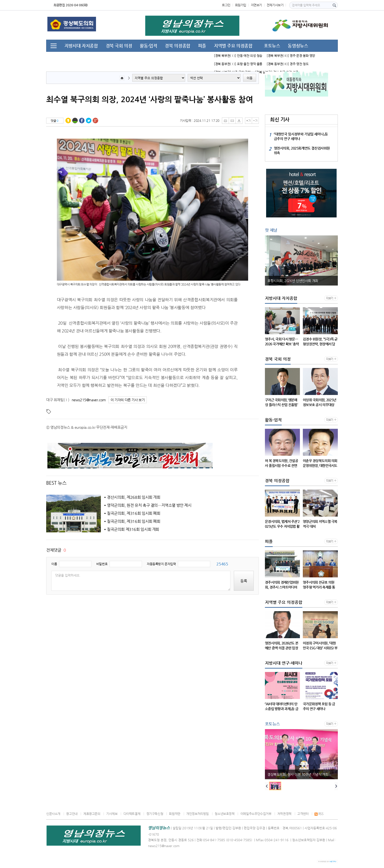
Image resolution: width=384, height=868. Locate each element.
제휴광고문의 (92, 814)
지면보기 (256, 5)
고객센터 (303, 814)
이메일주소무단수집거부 (256, 814)
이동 (250, 78)
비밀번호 (102, 564)
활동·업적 (148, 46)
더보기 (330, 298)
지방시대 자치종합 (81, 46)
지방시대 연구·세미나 (84, 57)
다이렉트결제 (132, 814)
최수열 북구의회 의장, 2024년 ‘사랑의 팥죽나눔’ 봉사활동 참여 (150, 99)
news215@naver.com (89, 400)
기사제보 (112, 814)
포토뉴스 (272, 46)
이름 (54, 564)
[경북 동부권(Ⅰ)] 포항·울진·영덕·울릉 (238, 64)
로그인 (226, 5)
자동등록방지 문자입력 (161, 564)
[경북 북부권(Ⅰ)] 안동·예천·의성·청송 (238, 56)
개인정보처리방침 (197, 814)
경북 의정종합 (177, 46)
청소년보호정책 (224, 814)
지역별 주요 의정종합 (233, 46)
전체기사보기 (275, 5)
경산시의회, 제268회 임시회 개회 (134, 497)
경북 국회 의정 (119, 46)
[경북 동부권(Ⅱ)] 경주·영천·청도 (288, 64)
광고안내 (72, 814)
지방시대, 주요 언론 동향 (133, 57)
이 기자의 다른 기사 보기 (128, 400)
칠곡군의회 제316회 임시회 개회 (133, 529)
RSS (319, 814)
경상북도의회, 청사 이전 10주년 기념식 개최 (298, 774)
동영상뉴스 (298, 46)
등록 (244, 581)
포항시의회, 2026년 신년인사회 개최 (293, 281)
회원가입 (241, 5)
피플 (202, 46)
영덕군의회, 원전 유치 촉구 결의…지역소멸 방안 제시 (149, 505)
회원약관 (175, 814)
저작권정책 (284, 814)
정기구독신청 (155, 814)
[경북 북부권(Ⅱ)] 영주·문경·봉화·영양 (291, 56)
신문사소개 (53, 814)
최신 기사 (280, 120)
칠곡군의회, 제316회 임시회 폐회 (134, 513)
